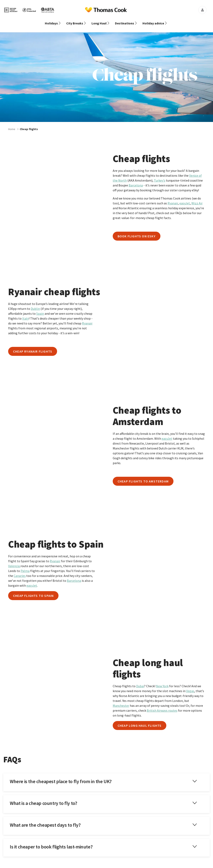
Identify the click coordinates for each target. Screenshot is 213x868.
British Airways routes (162, 706)
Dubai (140, 681)
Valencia (14, 561)
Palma (25, 566)
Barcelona (136, 180)
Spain (40, 309)
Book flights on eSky (137, 231)
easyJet (185, 198)
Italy (25, 313)
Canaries (20, 571)
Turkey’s (160, 175)
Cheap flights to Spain (33, 591)
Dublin (35, 304)
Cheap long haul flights (140, 721)
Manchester (121, 701)
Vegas (190, 686)
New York (162, 681)
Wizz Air (197, 198)
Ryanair (173, 198)
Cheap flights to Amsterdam (143, 476)
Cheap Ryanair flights (33, 346)
